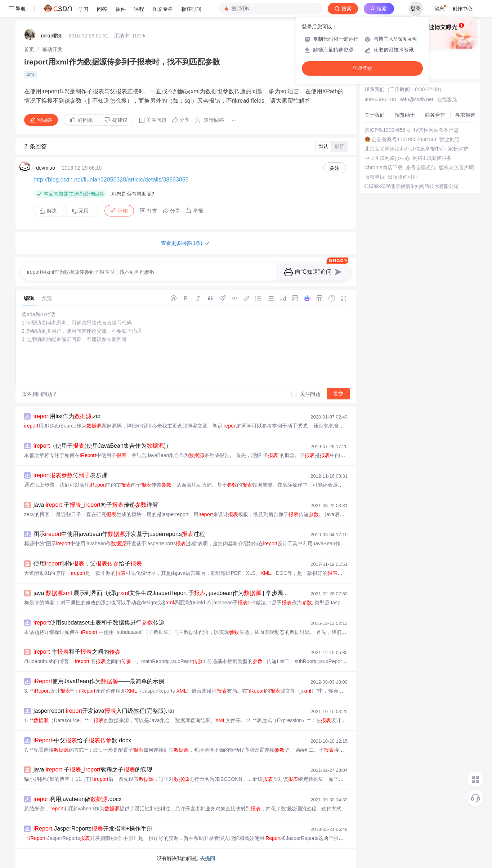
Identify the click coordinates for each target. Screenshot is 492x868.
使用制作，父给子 (88, 563)
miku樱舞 (52, 36)
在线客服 (447, 99)
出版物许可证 (403, 177)
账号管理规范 (421, 167)
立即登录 (362, 68)
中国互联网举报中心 (387, 158)
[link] (29, 49)
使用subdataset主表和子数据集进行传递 (99, 623)
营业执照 (449, 139)
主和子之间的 (77, 652)
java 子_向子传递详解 (96, 505)
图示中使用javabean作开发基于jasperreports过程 (119, 534)
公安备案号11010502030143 (404, 139)
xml (30, 75)
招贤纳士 (405, 115)
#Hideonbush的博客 (47, 661)
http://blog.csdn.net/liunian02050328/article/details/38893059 (111, 180)
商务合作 (435, 115)
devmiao (46, 168)
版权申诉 (375, 177)
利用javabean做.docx (78, 799)
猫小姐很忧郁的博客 (47, 779)
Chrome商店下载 (384, 167)
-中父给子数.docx (82, 740)
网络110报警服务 (432, 158)
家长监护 (458, 149)
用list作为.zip (67, 416)
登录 (416, 9)
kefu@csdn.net (416, 99)
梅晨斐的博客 (39, 603)
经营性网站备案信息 (436, 130)
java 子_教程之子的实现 (93, 769)
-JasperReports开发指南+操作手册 (93, 829)
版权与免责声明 (456, 167)
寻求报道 (465, 115)
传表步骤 (70, 475)
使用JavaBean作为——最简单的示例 (99, 681)
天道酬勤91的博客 (45, 573)
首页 (29, 49)
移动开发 (52, 49)
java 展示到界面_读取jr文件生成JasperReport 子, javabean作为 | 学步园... (161, 593)
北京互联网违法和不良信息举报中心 (405, 149)
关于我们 (375, 115)
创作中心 (462, 9)
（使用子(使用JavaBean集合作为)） (102, 446)
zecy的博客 (37, 514)
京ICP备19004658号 (388, 130)
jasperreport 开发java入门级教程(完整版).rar (104, 711)
